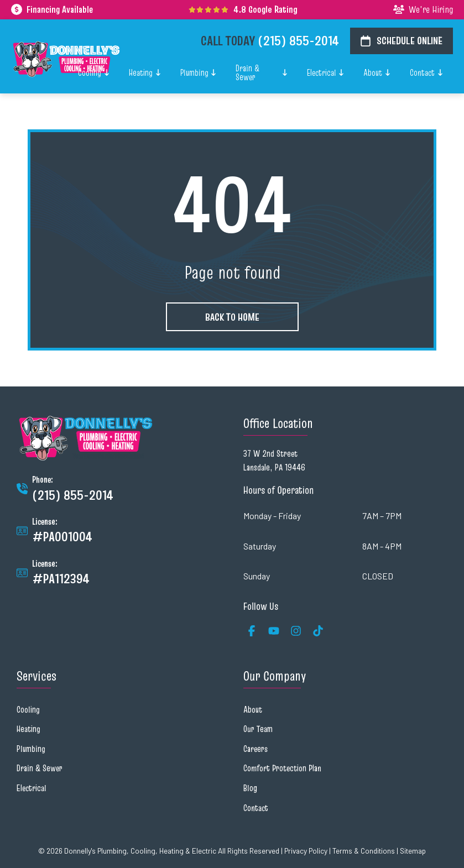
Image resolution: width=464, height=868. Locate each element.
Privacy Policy (306, 851)
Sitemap (413, 851)
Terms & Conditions (364, 851)
